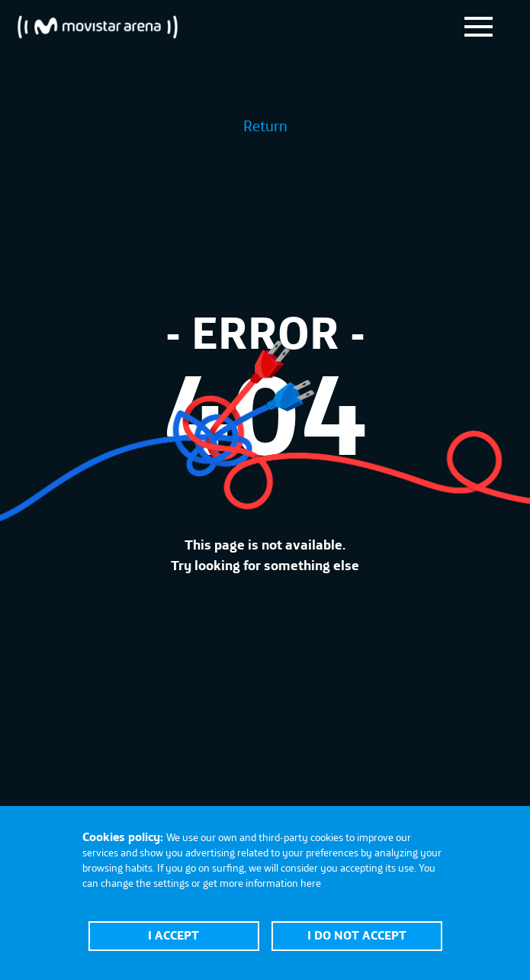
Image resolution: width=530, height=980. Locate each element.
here (311, 883)
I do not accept (357, 935)
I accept (173, 935)
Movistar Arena (98, 27)
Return (265, 126)
